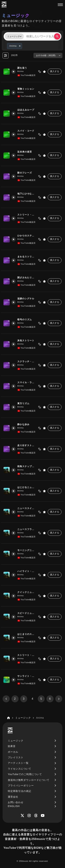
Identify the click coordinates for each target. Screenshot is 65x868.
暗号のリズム (24, 320)
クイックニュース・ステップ (27, 592)
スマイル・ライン (26, 383)
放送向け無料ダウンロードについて (29, 780)
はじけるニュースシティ (27, 487)
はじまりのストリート (27, 634)
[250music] (4, 5)
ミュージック (16, 741)
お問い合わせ (16, 802)
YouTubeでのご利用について (25, 774)
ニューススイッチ (26, 508)
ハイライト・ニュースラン (27, 571)
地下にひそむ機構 (26, 194)
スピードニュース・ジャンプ (27, 613)
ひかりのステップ (26, 236)
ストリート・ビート (27, 215)
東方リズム (23, 404)
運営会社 (13, 797)
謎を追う (21, 68)
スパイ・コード (25, 131)
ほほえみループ (25, 110)
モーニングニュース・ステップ (27, 550)
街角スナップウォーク (27, 466)
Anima (20, 71)
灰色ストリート (25, 341)
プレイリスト (16, 757)
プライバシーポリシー (21, 785)
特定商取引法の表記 (19, 791)
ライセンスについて (19, 769)
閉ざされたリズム (26, 278)
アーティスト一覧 (18, 763)
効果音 (12, 746)
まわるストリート (26, 257)
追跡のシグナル (25, 299)
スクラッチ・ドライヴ (27, 362)
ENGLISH (14, 806)
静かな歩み (23, 425)
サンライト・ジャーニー (27, 676)
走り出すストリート (27, 446)
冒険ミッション (25, 89)
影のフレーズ (24, 173)
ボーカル (13, 752)
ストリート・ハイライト (27, 655)
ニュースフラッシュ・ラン (27, 529)
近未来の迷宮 (24, 152)
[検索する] (57, 36)
